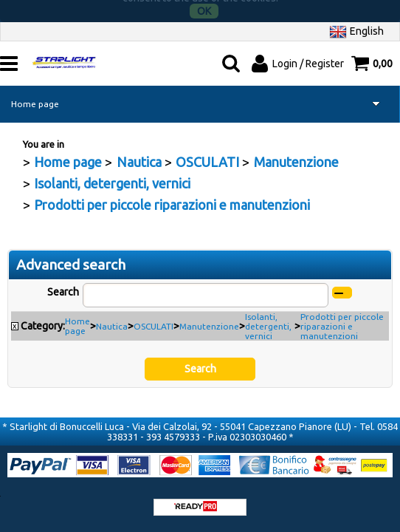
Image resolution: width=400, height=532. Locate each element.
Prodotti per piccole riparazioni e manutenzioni (342, 320)
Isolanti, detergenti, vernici (268, 320)
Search (63, 285)
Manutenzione (209, 320)
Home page (35, 97)
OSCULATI (154, 320)
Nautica (112, 320)
